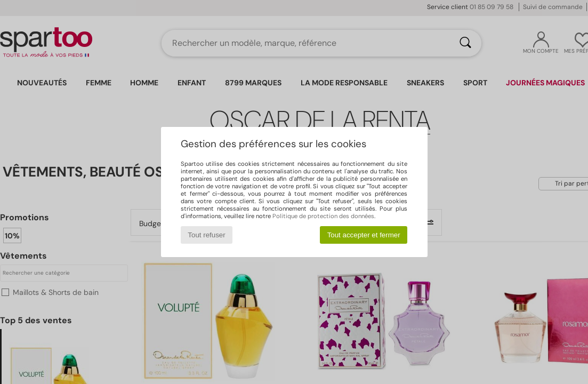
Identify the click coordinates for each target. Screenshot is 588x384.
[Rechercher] (465, 43)
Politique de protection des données (323, 216)
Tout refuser (206, 235)
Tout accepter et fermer (364, 235)
